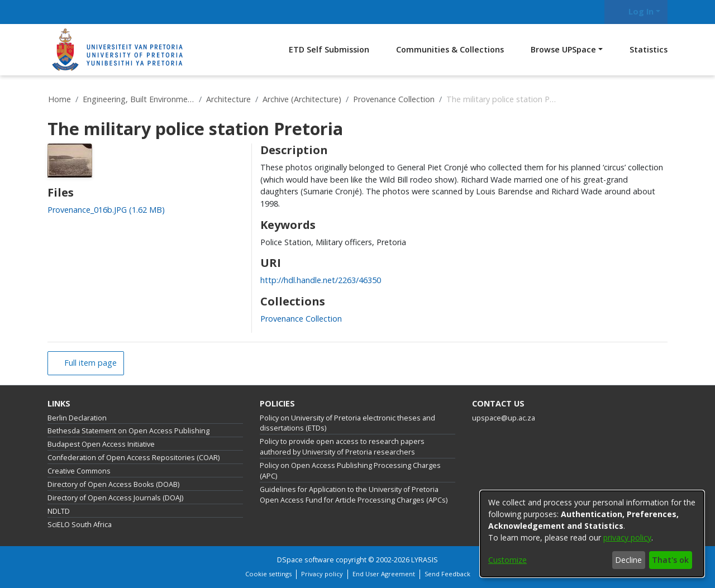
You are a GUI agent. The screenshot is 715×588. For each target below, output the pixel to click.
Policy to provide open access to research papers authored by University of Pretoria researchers (342, 447)
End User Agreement (384, 574)
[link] (106, 210)
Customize (507, 560)
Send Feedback (447, 574)
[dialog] (592, 534)
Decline (628, 560)
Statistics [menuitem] (649, 49)
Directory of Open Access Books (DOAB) (113, 484)
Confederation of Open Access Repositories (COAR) (134, 458)
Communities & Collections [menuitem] (450, 49)
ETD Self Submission (329, 49)
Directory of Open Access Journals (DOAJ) (115, 498)
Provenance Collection (394, 99)
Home (59, 99)
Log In (634, 11)
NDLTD (59, 511)
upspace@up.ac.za (504, 418)
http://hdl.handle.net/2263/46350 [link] (321, 280)
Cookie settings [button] (268, 574)
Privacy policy (322, 574)
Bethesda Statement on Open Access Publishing (128, 431)
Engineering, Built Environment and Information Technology (139, 99)
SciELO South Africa (80, 525)
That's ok (670, 560)
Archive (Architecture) (302, 99)
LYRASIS (425, 560)
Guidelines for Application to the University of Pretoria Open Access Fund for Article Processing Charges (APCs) (354, 495)
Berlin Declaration (77, 418)
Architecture (228, 99)
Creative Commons (79, 471)
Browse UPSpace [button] (563, 49)
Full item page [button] (89, 363)
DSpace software (306, 560)
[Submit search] (591, 12)
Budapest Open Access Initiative (101, 444)
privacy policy (627, 537)
